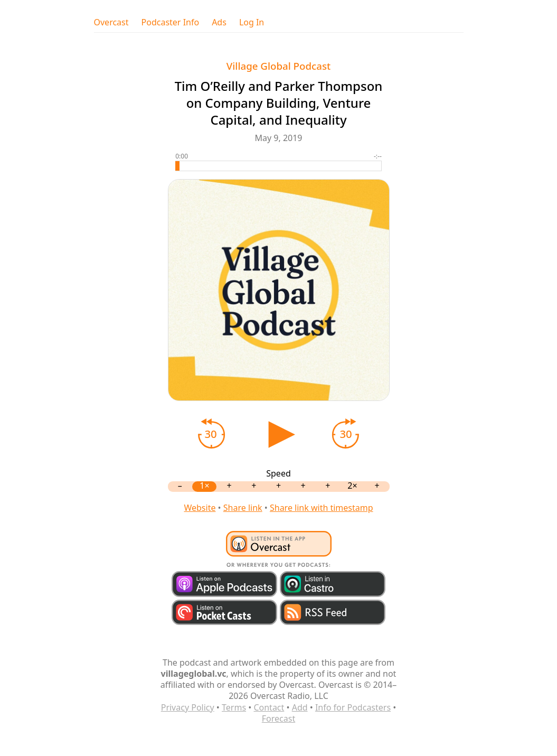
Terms (234, 707)
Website (200, 508)
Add (300, 707)
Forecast (278, 718)
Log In (252, 22)
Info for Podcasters (353, 707)
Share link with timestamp (322, 508)
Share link (243, 508)
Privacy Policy (188, 707)
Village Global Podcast (278, 66)
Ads (219, 22)
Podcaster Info (171, 22)
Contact (269, 707)
